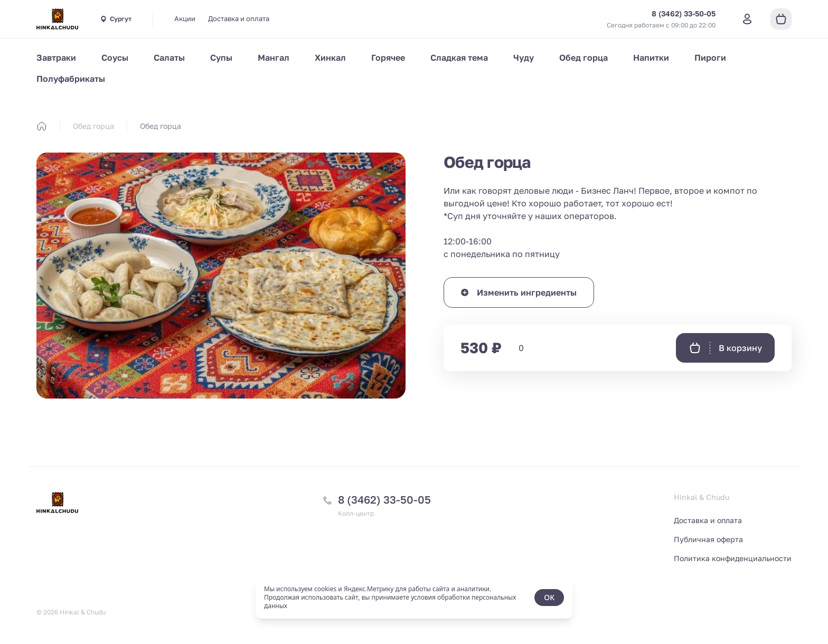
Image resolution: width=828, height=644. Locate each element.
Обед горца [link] (161, 126)
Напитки (651, 58)
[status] (414, 598)
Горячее (388, 58)
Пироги (710, 58)
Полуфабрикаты (71, 79)
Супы (221, 58)
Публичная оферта (708, 539)
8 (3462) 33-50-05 (384, 499)
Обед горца (584, 58)
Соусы (115, 58)
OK (549, 597)
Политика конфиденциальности (733, 558)
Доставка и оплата (239, 18)
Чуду (524, 58)
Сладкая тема (459, 58)
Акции (185, 18)
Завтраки (56, 58)
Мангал (274, 58)
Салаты (169, 58)
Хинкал (330, 58)
